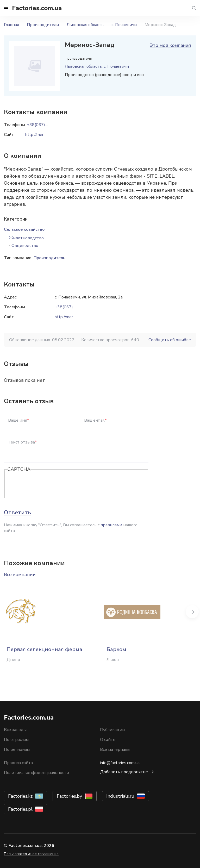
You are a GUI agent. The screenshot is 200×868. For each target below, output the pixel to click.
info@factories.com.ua (120, 763)
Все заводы (15, 730)
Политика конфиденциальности (36, 773)
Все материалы (115, 750)
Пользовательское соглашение (31, 854)
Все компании (20, 574)
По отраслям (16, 740)
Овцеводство (25, 246)
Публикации (112, 730)
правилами (111, 525)
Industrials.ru (120, 796)
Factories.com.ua (37, 8)
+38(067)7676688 (73, 307)
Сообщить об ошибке (170, 340)
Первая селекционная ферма (44, 649)
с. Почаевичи (124, 25)
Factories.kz (20, 796)
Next (192, 612)
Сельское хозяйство (24, 229)
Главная (11, 25)
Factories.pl (20, 809)
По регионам (17, 750)
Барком (116, 649)
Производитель (49, 258)
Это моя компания (170, 45)
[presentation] (47, 484)
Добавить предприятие (124, 772)
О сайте (108, 740)
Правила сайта (18, 763)
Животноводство (26, 238)
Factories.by (69, 796)
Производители (43, 25)
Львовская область (85, 25)
